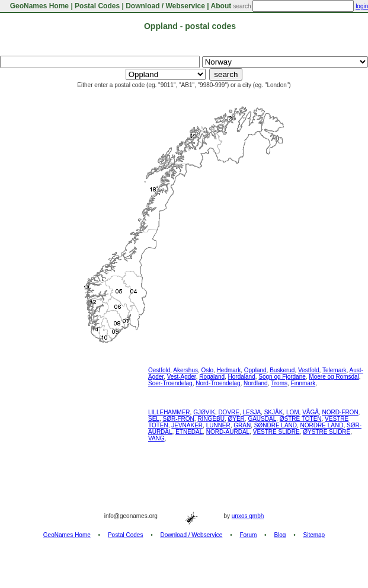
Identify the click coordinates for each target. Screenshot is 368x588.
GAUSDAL (262, 419)
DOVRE (229, 412)
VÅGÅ (311, 412)
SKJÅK (274, 412)
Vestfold (309, 370)
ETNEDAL (189, 432)
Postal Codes (97, 6)
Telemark (335, 370)
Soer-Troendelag (170, 383)
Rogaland (212, 377)
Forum (248, 535)
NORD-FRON (340, 412)
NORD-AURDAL (228, 432)
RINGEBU (211, 419)
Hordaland (242, 377)
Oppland (255, 370)
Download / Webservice (165, 6)
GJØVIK (204, 412)
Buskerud (282, 370)
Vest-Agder (182, 377)
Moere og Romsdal (334, 377)
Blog (280, 535)
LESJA (252, 412)
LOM (293, 412)
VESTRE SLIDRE (276, 432)
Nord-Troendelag (218, 383)
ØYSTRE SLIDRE (327, 432)
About (221, 6)
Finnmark (303, 383)
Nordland (256, 383)
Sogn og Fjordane (282, 377)
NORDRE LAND (322, 425)
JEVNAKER (187, 425)
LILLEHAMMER (169, 412)
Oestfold (159, 370)
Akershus (185, 370)
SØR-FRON (178, 419)
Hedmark (229, 370)
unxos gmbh (248, 516)
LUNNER (218, 425)
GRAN (242, 425)
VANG (156, 438)
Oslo (208, 370)
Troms (279, 383)
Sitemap (314, 535)
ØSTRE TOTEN (301, 419)
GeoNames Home (38, 6)
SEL (154, 419)
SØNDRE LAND (276, 425)
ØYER (236, 419)
